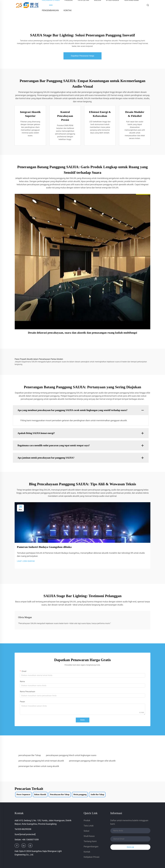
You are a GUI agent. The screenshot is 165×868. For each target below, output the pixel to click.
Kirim (83, 720)
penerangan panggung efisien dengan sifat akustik (92, 761)
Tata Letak (89, 826)
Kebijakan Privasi (91, 857)
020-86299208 (25, 829)
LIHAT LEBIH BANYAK (26, 561)
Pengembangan (50, 10)
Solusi (86, 831)
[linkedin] (24, 846)
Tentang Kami (90, 841)
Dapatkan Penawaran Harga (82, 56)
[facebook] (17, 846)
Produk (87, 820)
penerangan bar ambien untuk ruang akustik (39, 766)
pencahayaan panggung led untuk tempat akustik (41, 761)
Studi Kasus (89, 836)
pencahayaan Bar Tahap (30, 755)
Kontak (68, 10)
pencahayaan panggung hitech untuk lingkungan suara (71, 755)
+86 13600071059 (30, 840)
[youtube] (30, 846)
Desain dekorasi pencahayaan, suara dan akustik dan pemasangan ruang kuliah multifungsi (83, 333)
